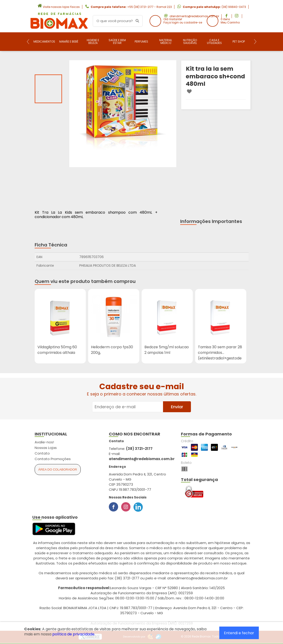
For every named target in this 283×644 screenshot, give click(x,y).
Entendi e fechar (239, 633)
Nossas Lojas (46, 448)
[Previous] (28, 42)
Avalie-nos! (44, 442)
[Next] (255, 42)
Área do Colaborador (58, 470)
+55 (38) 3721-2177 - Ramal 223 (150, 7)
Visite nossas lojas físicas (61, 7)
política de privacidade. (74, 634)
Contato (42, 453)
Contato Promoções (53, 459)
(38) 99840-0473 (234, 7)
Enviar (177, 407)
